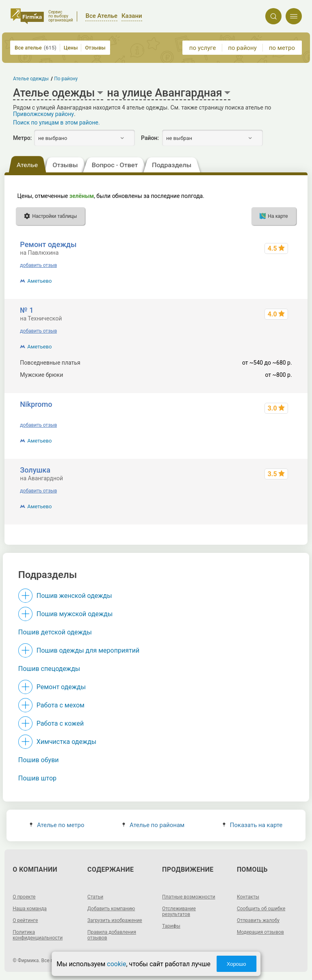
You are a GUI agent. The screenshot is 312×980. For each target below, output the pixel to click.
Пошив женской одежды (74, 596)
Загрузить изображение (115, 920)
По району (66, 79)
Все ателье (36, 48)
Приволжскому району (43, 114)
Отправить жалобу (258, 920)
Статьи (95, 897)
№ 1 (27, 310)
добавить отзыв (38, 265)
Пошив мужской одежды (75, 614)
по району (242, 48)
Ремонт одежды (48, 244)
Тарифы (171, 926)
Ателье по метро (57, 825)
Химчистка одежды (67, 742)
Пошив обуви (39, 760)
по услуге (203, 48)
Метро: (22, 138)
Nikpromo (36, 404)
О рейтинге (25, 920)
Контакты (248, 897)
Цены (71, 48)
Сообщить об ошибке (261, 909)
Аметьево (39, 281)
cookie (116, 964)
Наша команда (30, 909)
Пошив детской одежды (55, 632)
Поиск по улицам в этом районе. (56, 122)
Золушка (35, 470)
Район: (150, 138)
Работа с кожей (60, 723)
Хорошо (236, 964)
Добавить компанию (111, 909)
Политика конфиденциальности (38, 935)
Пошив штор (37, 778)
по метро (282, 48)
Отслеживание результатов (179, 911)
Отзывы (95, 48)
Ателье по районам (153, 825)
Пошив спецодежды (49, 669)
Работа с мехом (61, 705)
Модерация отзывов (260, 932)
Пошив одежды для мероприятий (88, 650)
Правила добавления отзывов (112, 935)
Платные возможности (189, 897)
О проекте (24, 897)
